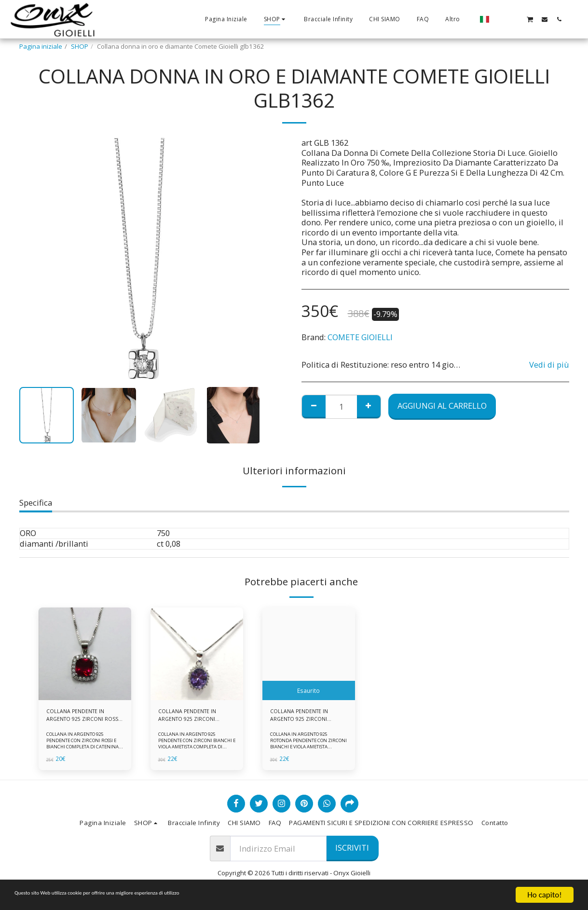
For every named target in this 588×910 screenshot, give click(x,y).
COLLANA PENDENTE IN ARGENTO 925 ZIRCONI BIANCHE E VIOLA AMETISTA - (304, 717)
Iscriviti (352, 851)
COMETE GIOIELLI (360, 337)
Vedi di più (549, 365)
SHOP (80, 46)
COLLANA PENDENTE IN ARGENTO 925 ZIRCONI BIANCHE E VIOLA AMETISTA (192, 717)
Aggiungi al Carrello (442, 406)
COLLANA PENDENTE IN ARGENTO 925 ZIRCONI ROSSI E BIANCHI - (80, 717)
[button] (501, 19)
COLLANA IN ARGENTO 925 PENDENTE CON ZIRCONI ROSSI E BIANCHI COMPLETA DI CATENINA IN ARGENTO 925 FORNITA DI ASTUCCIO (85, 751)
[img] (85, 654)
